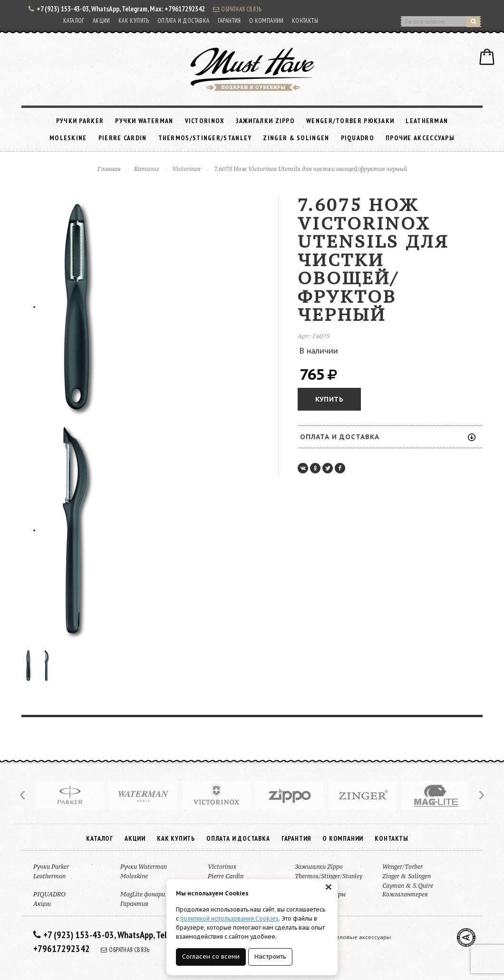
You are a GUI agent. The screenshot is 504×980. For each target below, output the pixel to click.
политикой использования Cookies (229, 918)
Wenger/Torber (402, 867)
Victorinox (205, 121)
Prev (23, 795)
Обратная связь (237, 9)
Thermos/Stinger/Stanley (205, 138)
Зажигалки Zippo (266, 121)
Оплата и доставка (184, 21)
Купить (329, 399)
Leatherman (427, 121)
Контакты (305, 21)
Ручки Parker (80, 121)
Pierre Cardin (123, 138)
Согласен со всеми (211, 956)
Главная (109, 169)
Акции (102, 21)
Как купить (134, 21)
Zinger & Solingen (296, 138)
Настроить (270, 956)
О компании (267, 21)
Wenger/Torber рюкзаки (350, 121)
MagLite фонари (143, 894)
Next (481, 795)
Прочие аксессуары (420, 138)
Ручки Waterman (144, 121)
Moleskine (68, 138)
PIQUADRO (358, 138)
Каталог (74, 21)
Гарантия (229, 21)
